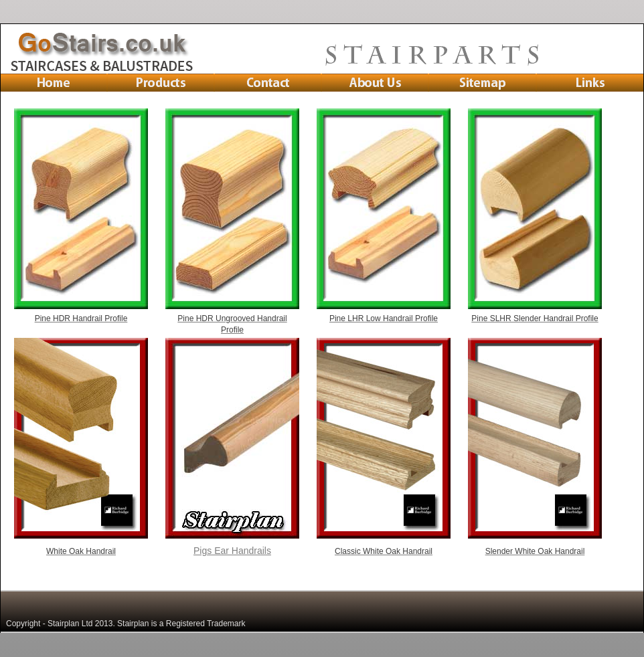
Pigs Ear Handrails (232, 551)
